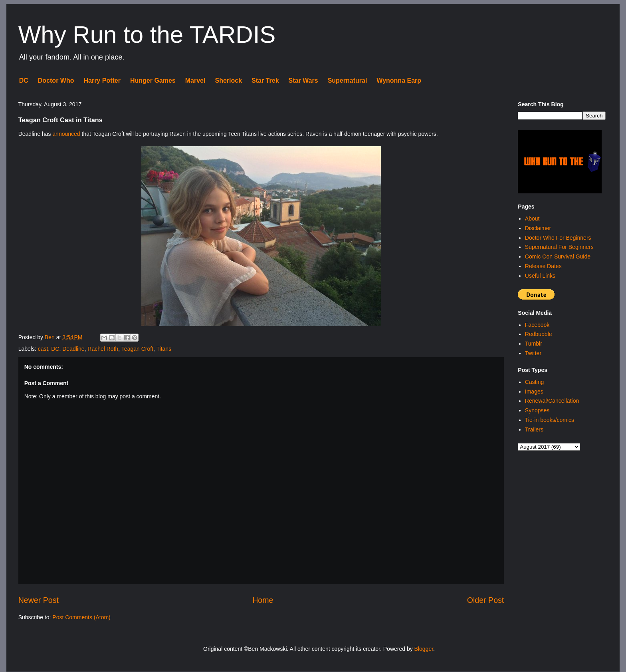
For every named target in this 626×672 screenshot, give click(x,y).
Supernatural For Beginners (559, 247)
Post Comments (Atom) (81, 617)
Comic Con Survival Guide (558, 256)
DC (24, 81)
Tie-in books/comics (550, 420)
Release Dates (543, 266)
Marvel (195, 81)
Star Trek (265, 81)
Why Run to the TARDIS (147, 35)
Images (534, 392)
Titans (164, 349)
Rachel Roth (103, 349)
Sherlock (228, 81)
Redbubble (539, 334)
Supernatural (348, 81)
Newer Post (39, 600)
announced (66, 134)
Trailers (534, 429)
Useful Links (540, 276)
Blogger (424, 649)
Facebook (537, 325)
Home (263, 600)
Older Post (486, 600)
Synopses (537, 410)
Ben (51, 337)
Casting (534, 382)
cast (43, 349)
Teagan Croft (137, 349)
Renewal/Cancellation (552, 401)
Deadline (73, 349)
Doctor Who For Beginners (558, 238)
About (532, 219)
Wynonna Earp (399, 81)
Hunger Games (153, 81)
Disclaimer (538, 228)
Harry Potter (102, 81)
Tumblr (534, 344)
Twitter (533, 353)
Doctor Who (56, 81)
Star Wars (303, 81)
